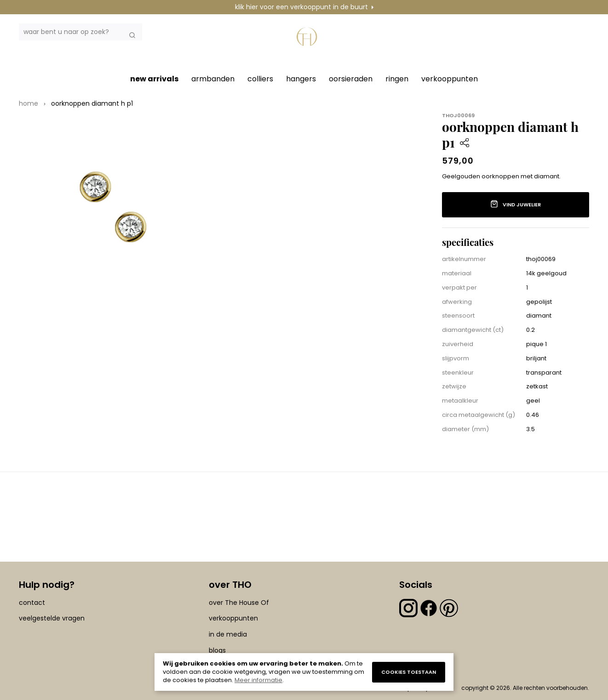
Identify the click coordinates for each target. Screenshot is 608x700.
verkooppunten (450, 79)
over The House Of (239, 603)
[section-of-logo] (309, 42)
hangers (301, 79)
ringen (397, 79)
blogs (217, 650)
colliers (260, 79)
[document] (304, 672)
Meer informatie (258, 680)
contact (32, 603)
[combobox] (80, 32)
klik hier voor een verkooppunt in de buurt (301, 7)
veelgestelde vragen (52, 619)
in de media (228, 634)
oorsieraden (351, 79)
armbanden (213, 79)
